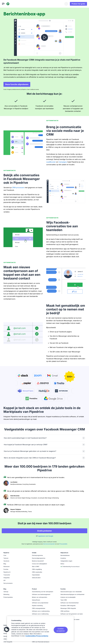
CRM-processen (18, 188)
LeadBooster (51, 162)
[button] (7, 629)
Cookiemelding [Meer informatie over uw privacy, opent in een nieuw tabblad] (31, 636)
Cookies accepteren (61, 630)
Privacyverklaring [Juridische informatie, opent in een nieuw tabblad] (42, 636)
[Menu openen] (5, 4)
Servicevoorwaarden (49, 544)
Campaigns (63, 162)
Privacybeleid (63, 544)
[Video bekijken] (44, 37)
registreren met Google (46, 536)
